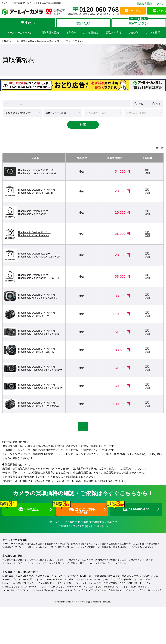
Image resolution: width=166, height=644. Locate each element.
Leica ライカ (9, 583)
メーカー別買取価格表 (23, 41)
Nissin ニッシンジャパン (15, 587)
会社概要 (153, 544)
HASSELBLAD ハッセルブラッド (101, 579)
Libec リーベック (33, 590)
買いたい (83, 23)
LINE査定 (20, 508)
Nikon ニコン (9, 576)
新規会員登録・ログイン (151, 4)
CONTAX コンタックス (29, 583)
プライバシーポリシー (25, 547)
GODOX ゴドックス (138, 583)
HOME (6, 41)
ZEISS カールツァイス (75, 583)
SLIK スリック (58, 587)
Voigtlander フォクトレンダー (135, 579)
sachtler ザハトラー (12, 590)
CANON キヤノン (27, 576)
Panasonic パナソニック (108, 576)
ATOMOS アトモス (99, 590)
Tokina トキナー (75, 579)
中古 (158, 104)
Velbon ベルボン (75, 587)
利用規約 (7, 547)
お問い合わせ (71, 547)
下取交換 (49, 544)
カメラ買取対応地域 (90, 547)
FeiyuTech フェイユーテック (125, 590)
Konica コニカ (96, 583)
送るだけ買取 (76, 508)
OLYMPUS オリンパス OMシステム (140, 576)
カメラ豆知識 (62, 544)
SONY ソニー (45, 576)
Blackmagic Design (53, 590)
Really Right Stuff (139, 587)
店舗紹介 (113, 544)
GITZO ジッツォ (94, 587)
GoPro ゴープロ (73, 590)
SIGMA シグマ (10, 579)
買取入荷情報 (78, 544)
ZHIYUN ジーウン (150, 590)
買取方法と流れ (34, 544)
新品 (141, 104)
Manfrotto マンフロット (116, 587)
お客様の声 (125, 544)
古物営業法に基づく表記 (50, 547)
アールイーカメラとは (13, 544)
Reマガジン (139, 23)
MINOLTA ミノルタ (52, 583)
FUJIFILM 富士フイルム (31, 579)
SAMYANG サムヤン (116, 583)
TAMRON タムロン (55, 579)
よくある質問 (140, 544)
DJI (85, 590)
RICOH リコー (86, 576)
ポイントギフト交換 (96, 544)
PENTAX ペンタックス (65, 576)
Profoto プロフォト (39, 587)
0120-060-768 (130, 507)
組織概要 (106, 547)
